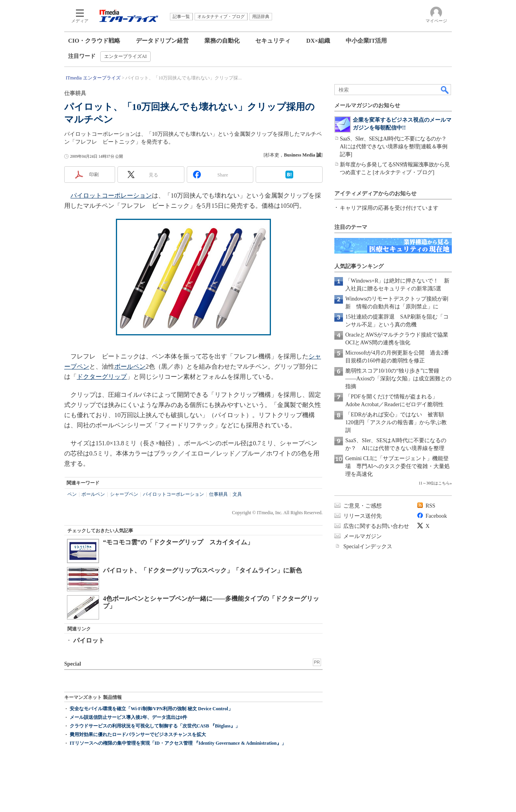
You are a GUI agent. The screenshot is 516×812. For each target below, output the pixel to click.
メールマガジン (363, 536)
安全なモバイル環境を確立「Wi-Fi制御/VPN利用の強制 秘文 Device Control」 (151, 709)
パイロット (89, 640)
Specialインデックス (368, 546)
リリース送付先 (363, 516)
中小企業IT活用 (366, 41)
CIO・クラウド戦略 (94, 41)
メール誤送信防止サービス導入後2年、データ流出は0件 (128, 717)
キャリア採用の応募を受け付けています (389, 208)
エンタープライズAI (125, 56)
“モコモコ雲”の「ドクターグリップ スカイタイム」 (178, 542)
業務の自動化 (222, 41)
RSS (430, 506)
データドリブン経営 (162, 41)
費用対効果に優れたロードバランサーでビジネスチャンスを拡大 (138, 735)
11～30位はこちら (434, 483)
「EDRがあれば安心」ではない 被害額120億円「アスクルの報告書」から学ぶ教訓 (396, 422)
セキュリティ (273, 41)
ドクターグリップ (102, 377)
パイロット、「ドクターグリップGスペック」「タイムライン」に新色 (202, 570)
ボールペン (130, 366)
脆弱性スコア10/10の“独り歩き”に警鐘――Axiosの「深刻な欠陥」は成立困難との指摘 (398, 379)
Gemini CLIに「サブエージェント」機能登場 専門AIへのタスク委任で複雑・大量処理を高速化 (398, 466)
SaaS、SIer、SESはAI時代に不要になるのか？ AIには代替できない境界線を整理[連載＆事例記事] (396, 147)
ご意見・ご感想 (363, 506)
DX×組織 (318, 41)
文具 (237, 494)
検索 (445, 90)
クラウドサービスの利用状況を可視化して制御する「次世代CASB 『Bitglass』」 (155, 726)
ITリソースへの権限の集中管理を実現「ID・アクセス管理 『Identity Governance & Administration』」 (178, 743)
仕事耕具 (218, 494)
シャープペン (124, 494)
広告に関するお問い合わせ (376, 526)
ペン (72, 494)
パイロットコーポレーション (111, 195)
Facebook (436, 516)
